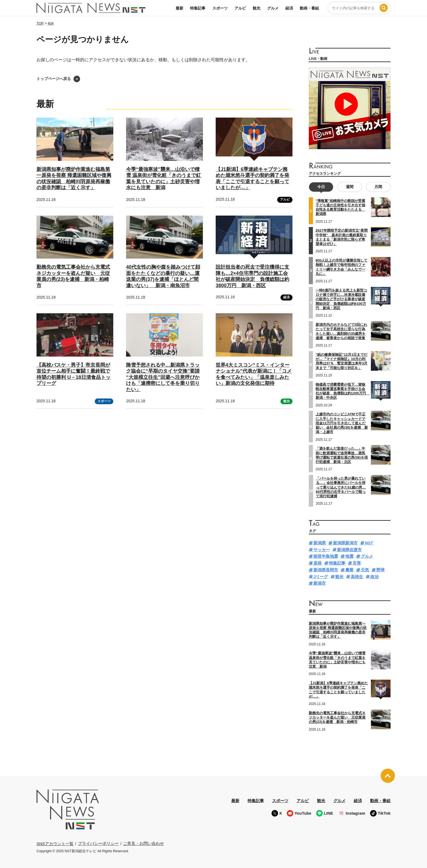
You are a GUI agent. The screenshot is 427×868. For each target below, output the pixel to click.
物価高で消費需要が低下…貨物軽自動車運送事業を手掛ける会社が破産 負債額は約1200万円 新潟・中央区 (343, 391)
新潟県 (320, 543)
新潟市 (320, 583)
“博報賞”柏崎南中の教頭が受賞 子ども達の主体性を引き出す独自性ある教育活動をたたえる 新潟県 (340, 207)
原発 (318, 563)
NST (369, 543)
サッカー (322, 550)
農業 (349, 570)
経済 (289, 8)
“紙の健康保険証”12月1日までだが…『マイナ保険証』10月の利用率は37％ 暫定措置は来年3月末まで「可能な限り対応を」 (342, 361)
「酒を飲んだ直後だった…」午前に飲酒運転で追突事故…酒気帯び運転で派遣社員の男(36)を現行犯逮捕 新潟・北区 (342, 455)
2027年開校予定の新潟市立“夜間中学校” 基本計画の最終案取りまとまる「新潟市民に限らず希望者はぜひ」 (342, 237)
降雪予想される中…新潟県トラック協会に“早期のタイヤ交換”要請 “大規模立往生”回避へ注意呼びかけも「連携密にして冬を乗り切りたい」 (163, 377)
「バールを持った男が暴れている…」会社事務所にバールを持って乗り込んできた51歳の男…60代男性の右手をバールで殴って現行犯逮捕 (341, 487)
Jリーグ (321, 577)
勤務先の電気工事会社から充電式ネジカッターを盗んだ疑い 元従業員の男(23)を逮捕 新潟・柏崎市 (73, 276)
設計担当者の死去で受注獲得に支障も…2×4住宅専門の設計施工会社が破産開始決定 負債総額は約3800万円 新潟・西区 (252, 276)
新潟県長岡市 (326, 570)
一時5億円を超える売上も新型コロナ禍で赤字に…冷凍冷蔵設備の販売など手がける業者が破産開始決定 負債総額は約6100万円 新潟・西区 (341, 299)
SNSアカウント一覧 (55, 844)
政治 (374, 577)
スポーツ (220, 8)
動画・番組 (309, 8)
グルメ (273, 8)
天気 (365, 570)
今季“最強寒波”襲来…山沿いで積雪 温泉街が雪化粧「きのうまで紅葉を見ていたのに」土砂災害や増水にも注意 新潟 (337, 660)
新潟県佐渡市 (349, 550)
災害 (357, 563)
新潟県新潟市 (345, 543)
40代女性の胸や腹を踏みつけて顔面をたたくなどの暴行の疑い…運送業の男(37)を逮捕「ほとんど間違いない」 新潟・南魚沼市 (163, 276)
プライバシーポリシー (98, 843)
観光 (257, 8)
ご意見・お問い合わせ (144, 843)
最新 (179, 8)
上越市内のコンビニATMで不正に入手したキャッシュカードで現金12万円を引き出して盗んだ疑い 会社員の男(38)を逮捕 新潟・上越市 (342, 423)
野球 (380, 570)
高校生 (357, 577)
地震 (349, 556)
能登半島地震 (326, 556)
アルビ (240, 8)
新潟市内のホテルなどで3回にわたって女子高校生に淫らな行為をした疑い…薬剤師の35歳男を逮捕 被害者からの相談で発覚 (341, 331)
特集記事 (198, 8)
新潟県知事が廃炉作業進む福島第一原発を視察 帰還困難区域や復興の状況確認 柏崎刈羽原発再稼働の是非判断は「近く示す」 (338, 630)
